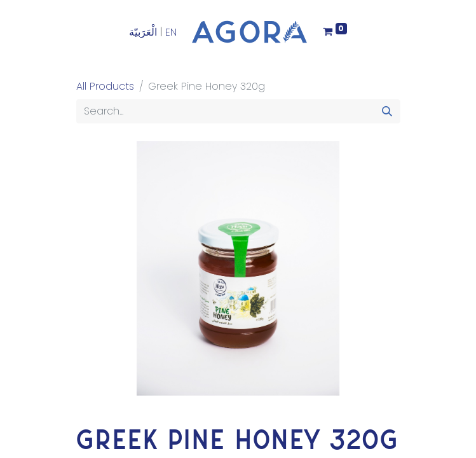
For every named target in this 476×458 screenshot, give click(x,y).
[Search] (387, 111)
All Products (105, 86)
